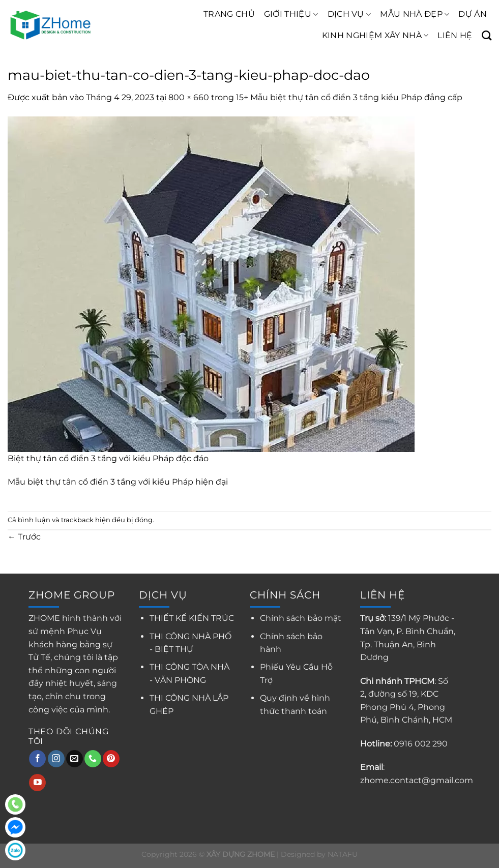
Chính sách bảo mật (301, 618)
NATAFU (343, 854)
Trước (24, 537)
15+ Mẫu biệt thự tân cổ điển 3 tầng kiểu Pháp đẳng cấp (349, 97)
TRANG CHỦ (229, 14)
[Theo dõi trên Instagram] (56, 759)
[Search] (487, 35)
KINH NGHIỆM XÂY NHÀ (375, 36)
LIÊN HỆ (455, 35)
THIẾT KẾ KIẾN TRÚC (192, 618)
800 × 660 (189, 97)
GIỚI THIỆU (291, 14)
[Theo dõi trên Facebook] (37, 759)
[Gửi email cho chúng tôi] (75, 759)
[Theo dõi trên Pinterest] (111, 759)
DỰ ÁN (473, 14)
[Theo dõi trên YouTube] (37, 783)
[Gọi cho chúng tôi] (93, 759)
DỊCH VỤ (349, 14)
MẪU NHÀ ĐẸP (415, 14)
